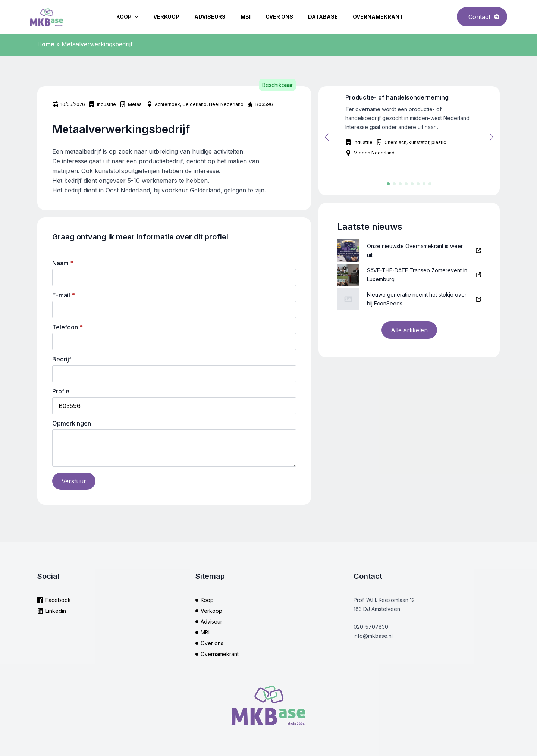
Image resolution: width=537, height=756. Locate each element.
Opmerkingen (72, 423)
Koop (124, 17)
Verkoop (166, 17)
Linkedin (56, 611)
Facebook (58, 600)
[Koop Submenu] (139, 17)
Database (323, 17)
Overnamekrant (378, 17)
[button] (327, 137)
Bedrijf (62, 359)
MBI (246, 17)
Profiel (62, 391)
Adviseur (211, 622)
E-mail (64, 295)
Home (46, 44)
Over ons (279, 17)
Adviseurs (210, 17)
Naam (63, 263)
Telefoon (67, 327)
